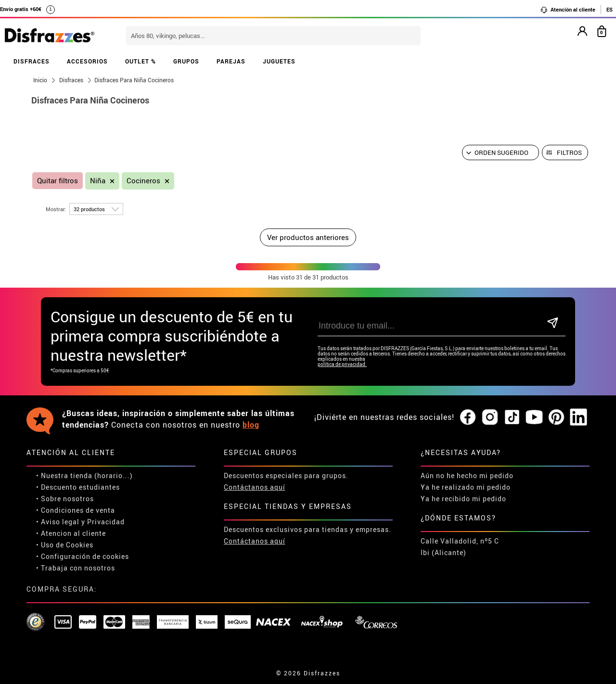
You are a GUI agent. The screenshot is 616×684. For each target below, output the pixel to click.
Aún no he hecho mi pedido (467, 475)
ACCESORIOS (87, 61)
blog (251, 425)
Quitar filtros (58, 181)
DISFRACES (32, 61)
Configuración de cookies (85, 556)
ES (610, 9)
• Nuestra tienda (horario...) (84, 475)
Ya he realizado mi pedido (466, 487)
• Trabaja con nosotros (76, 568)
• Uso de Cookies (65, 545)
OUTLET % (141, 61)
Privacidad (106, 522)
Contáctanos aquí (255, 487)
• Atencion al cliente (71, 533)
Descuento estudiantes (80, 487)
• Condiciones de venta (76, 510)
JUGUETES (279, 61)
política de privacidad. (342, 364)
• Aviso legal (58, 522)
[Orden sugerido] (500, 152)
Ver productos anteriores (308, 237)
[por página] (96, 209)
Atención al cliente (568, 10)
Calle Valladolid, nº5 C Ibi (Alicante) (460, 547)
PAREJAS (231, 61)
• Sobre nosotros (65, 499)
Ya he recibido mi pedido (463, 499)
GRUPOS (186, 61)
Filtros (569, 152)
